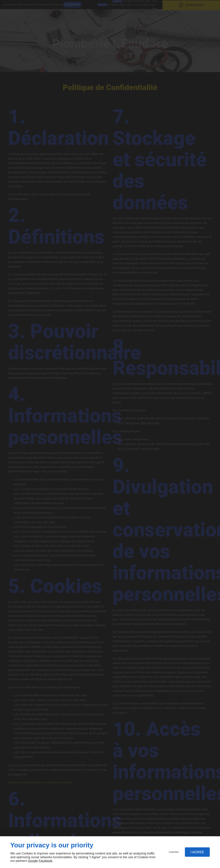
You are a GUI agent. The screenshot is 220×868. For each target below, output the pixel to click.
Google (33, 861)
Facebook (45, 861)
